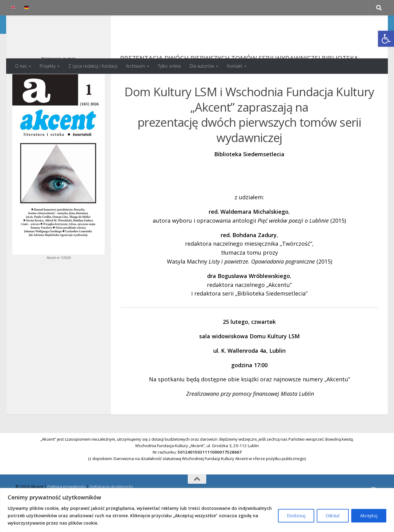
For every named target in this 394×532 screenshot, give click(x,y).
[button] (386, 39)
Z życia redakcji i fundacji (93, 66)
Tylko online (169, 66)
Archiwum (135, 66)
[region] (197, 510)
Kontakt (235, 66)
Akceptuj (369, 516)
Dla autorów (202, 66)
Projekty (48, 66)
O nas (21, 66)
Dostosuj (296, 516)
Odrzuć (333, 516)
